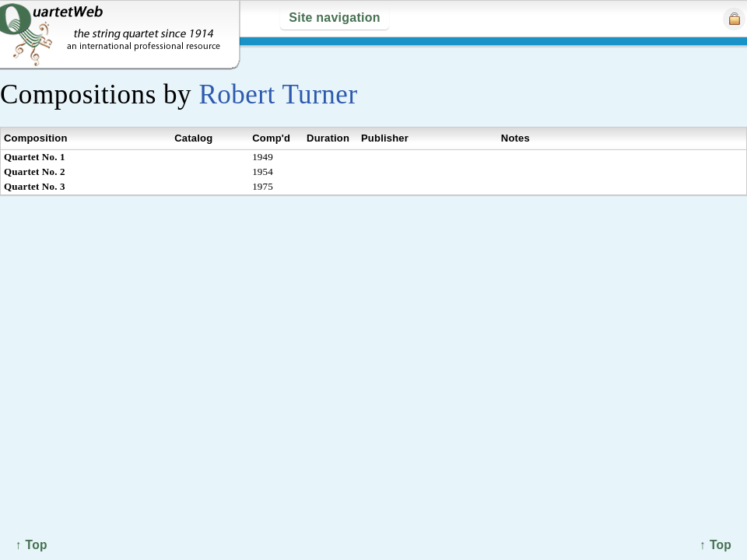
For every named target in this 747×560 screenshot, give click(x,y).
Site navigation (334, 17)
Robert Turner (278, 94)
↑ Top (715, 545)
